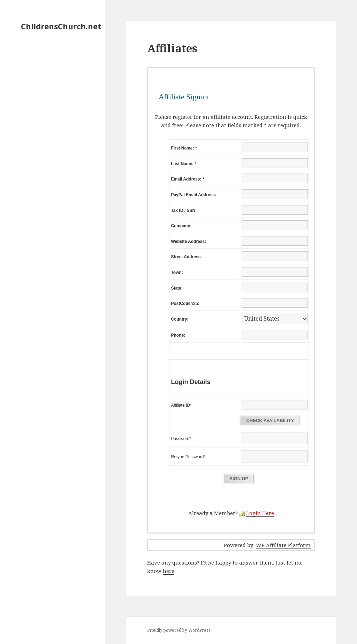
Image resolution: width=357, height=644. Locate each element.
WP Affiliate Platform (283, 545)
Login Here (260, 513)
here (169, 571)
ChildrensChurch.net (61, 26)
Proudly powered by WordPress (179, 630)
